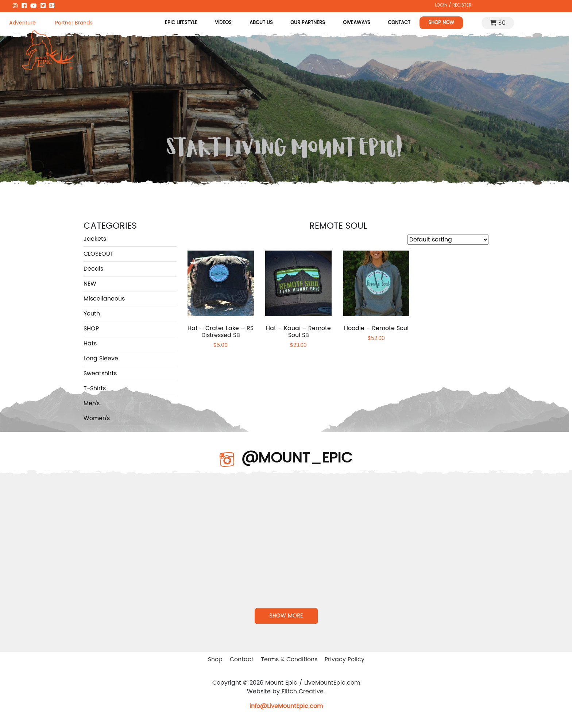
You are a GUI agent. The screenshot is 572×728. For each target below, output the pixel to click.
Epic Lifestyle (181, 23)
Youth (92, 314)
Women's (97, 418)
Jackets (95, 239)
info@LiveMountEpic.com (286, 706)
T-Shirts (95, 388)
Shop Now (441, 23)
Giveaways (357, 23)
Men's (92, 403)
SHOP (91, 329)
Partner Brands (74, 23)
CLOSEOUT (98, 254)
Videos (224, 23)
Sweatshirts (100, 373)
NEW (90, 284)
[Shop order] (448, 240)
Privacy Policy (345, 659)
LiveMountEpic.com (332, 683)
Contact (399, 23)
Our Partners (308, 23)
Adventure (22, 23)
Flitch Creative (303, 692)
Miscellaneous (104, 299)
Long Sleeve (101, 359)
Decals (93, 269)
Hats (90, 344)
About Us (261, 23)
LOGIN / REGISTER (453, 5)
